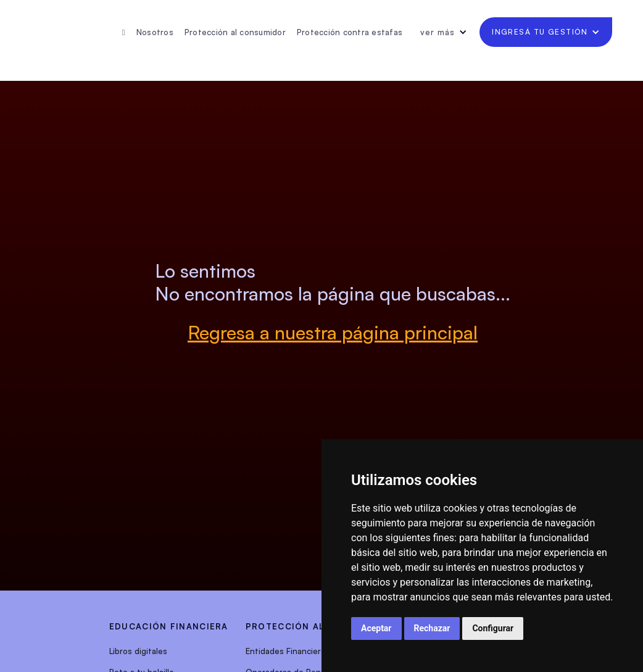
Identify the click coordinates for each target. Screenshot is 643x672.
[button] (444, 32)
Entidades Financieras (288, 651)
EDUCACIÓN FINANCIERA (169, 626)
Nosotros (155, 32)
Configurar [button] (493, 628)
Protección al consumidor (235, 32)
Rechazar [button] (432, 628)
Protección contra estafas (350, 32)
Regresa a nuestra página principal (333, 332)
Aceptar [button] (376, 628)
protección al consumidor (320, 626)
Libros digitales (138, 651)
